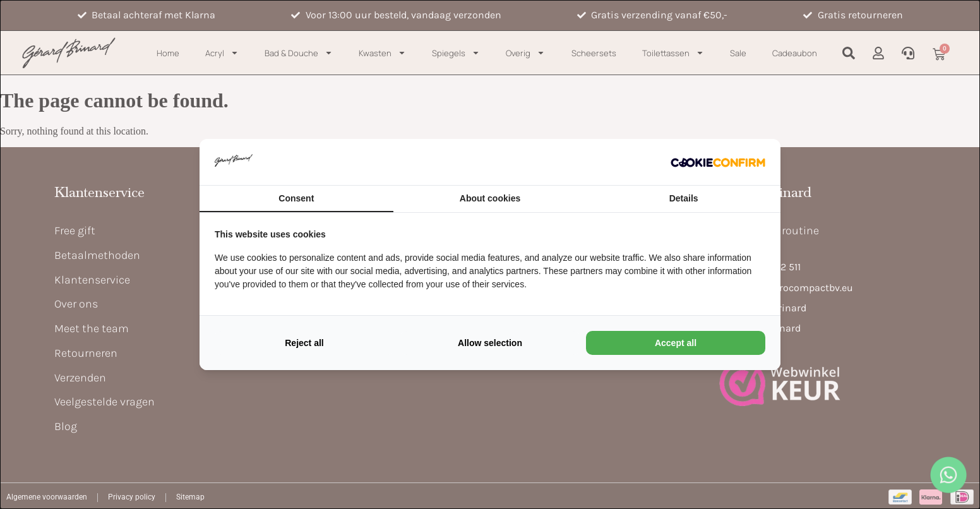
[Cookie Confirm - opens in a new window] (718, 162)
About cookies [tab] (490, 198)
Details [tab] (684, 198)
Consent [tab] (296, 198)
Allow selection (490, 343)
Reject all (304, 343)
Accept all (676, 343)
